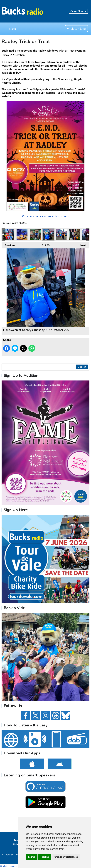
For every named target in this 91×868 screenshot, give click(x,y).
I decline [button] (45, 857)
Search (82, 367)
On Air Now (78, 11)
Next (82, 245)
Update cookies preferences (15, 866)
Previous (8, 245)
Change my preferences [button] (66, 857)
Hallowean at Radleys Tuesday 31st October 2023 (9, 234)
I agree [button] (32, 857)
